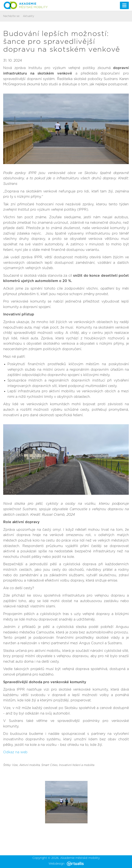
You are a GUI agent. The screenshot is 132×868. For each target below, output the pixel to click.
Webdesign (66, 864)
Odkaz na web (15, 752)
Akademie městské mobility (80, 858)
